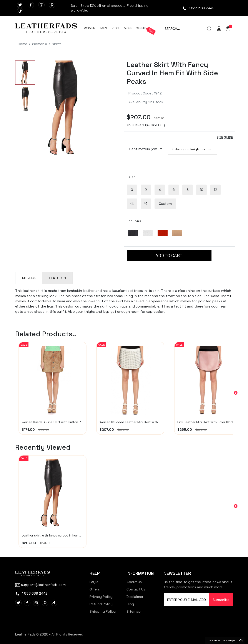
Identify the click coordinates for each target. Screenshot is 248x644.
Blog (130, 604)
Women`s (39, 44)
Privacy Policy (101, 597)
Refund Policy (101, 604)
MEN (104, 28)
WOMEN (90, 28)
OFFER (141, 28)
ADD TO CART (169, 256)
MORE (128, 28)
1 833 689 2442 (198, 8)
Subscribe (221, 600)
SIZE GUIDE (225, 137)
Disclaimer (135, 597)
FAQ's (94, 582)
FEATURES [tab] (57, 278)
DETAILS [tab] (29, 278)
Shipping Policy (103, 611)
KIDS (115, 28)
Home (22, 44)
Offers (95, 589)
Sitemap (134, 611)
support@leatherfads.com (40, 585)
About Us (134, 582)
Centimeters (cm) (144, 149)
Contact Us (136, 589)
